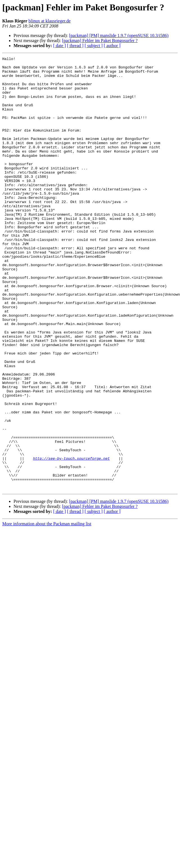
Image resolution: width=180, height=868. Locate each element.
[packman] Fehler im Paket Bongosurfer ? (100, 41)
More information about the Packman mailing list (47, 610)
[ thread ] (75, 46)
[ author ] (112, 46)
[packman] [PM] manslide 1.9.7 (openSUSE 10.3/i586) (119, 35)
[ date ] (59, 46)
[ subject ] (94, 46)
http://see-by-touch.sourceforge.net (71, 539)
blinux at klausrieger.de (49, 21)
